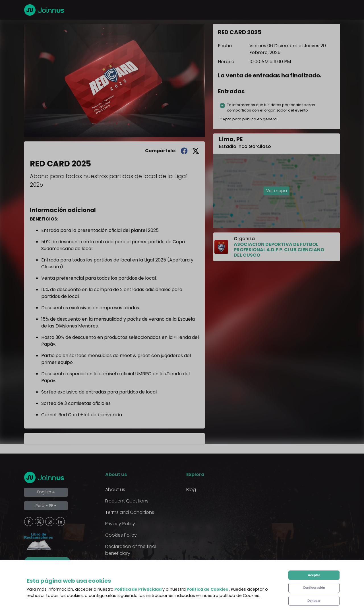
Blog (191, 490)
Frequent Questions (127, 501)
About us (115, 490)
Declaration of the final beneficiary (131, 550)
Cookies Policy (121, 535)
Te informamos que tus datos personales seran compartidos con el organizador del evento (271, 108)
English (44, 492)
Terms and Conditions (130, 512)
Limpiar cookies (47, 562)
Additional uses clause (130, 565)
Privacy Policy (120, 524)
